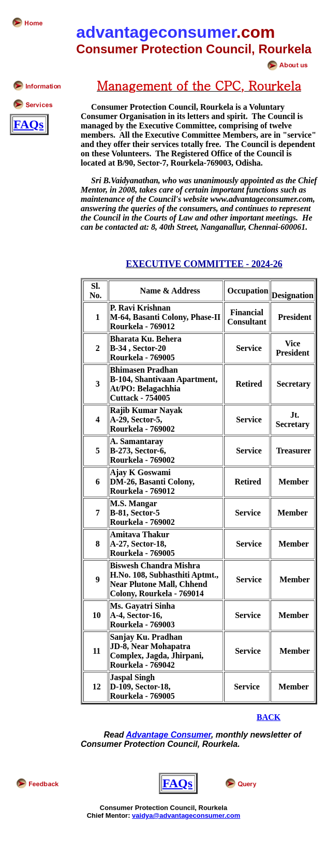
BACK (269, 717)
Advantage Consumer (168, 735)
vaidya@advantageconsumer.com (186, 815)
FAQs (28, 124)
